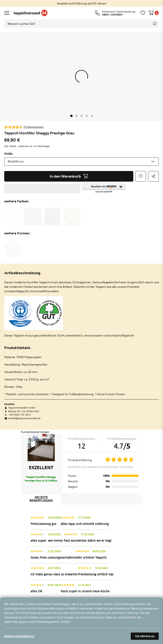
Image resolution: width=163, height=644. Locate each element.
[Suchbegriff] (77, 24)
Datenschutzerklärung (19, 636)
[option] (81, 3)
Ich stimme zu (145, 636)
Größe (8, 154)
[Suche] (155, 24)
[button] (121, 188)
